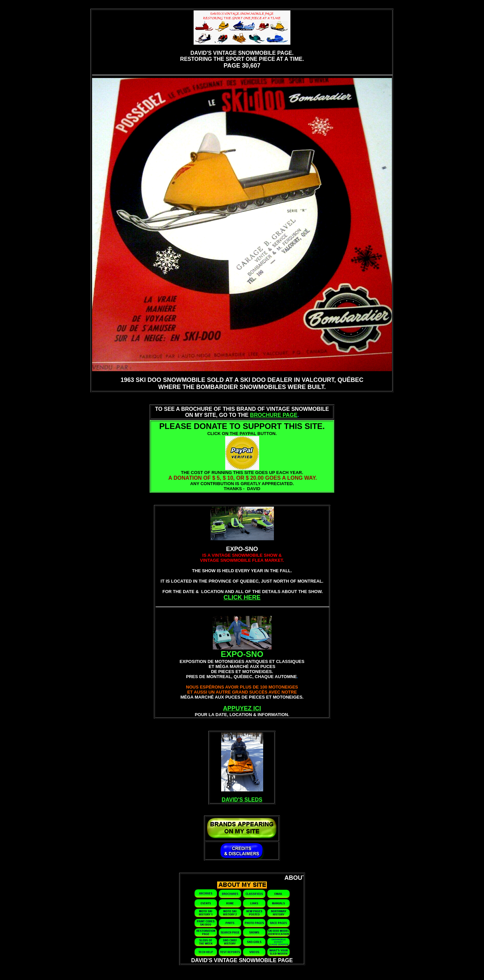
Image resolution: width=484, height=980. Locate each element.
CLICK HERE (242, 597)
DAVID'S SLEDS (242, 800)
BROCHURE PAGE (274, 415)
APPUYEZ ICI (242, 708)
